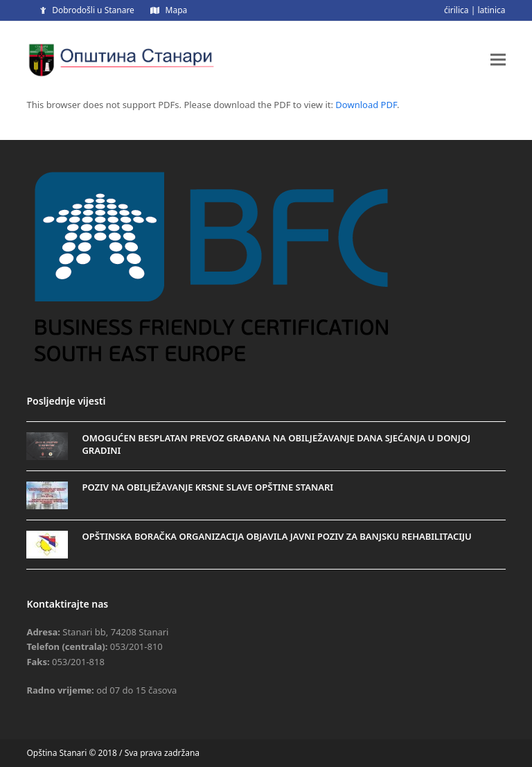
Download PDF (366, 105)
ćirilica (456, 10)
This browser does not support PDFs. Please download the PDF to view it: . (213, 105)
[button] (498, 59)
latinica (491, 10)
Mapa (177, 10)
